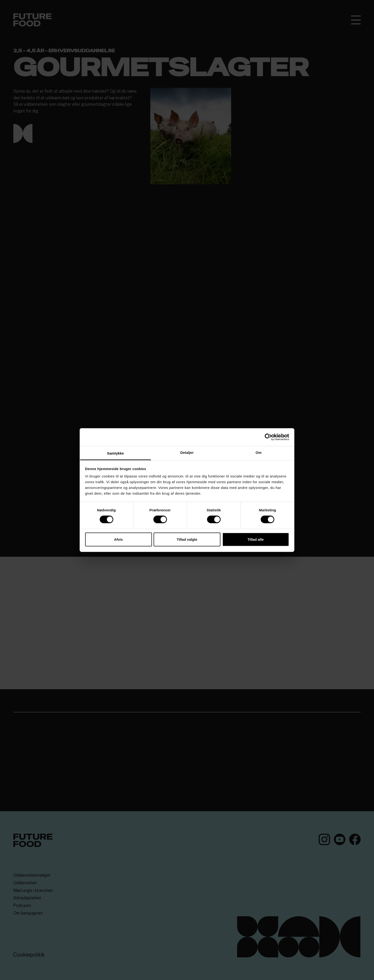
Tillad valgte (187, 539)
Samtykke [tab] (116, 453)
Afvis (118, 539)
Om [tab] (258, 452)
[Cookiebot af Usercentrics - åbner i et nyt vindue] (268, 437)
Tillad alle (255, 539)
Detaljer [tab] (187, 452)
